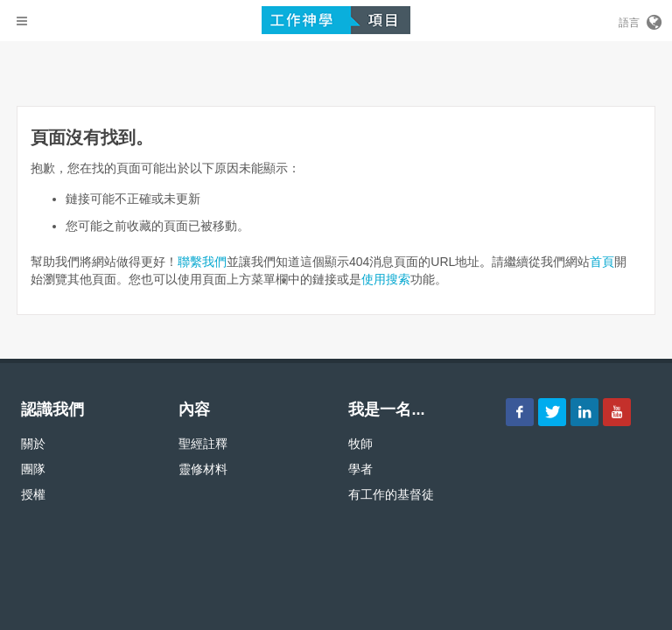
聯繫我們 (202, 262)
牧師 (360, 444)
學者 (360, 469)
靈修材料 (203, 469)
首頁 (602, 262)
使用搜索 (386, 279)
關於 (33, 444)
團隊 (33, 469)
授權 (33, 494)
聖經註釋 (203, 444)
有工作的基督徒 (391, 494)
